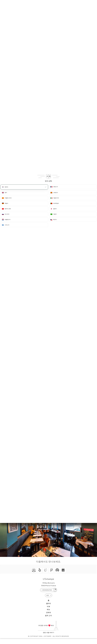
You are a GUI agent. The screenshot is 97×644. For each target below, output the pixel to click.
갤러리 (49, 603)
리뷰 (48, 606)
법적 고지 (48, 615)
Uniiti (52, 633)
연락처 (49, 612)
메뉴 (48, 609)
